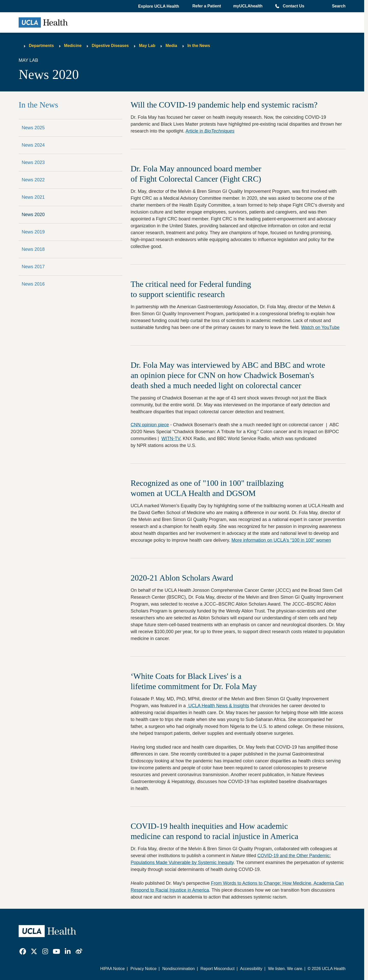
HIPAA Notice (113, 969)
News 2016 (33, 284)
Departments (41, 46)
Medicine (73, 46)
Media (171, 46)
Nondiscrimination (178, 969)
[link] (23, 951)
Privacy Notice (144, 969)
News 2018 (33, 249)
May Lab (147, 46)
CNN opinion (150, 425)
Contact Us (293, 6)
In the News (199, 46)
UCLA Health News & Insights (218, 706)
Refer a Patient (207, 6)
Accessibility (251, 969)
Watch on (320, 327)
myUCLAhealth (248, 6)
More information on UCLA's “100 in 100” (281, 540)
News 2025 (33, 128)
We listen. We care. (286, 969)
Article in (210, 131)
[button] (159, 6)
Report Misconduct (217, 969)
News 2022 (33, 180)
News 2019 (33, 232)
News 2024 (33, 145)
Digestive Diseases (110, 46)
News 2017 (33, 267)
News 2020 (33, 215)
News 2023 (33, 162)
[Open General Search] (337, 6)
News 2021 (33, 197)
